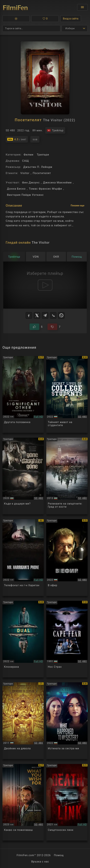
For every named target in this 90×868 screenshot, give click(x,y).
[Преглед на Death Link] (67, 802)
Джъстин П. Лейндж (38, 167)
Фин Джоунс (31, 182)
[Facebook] (29, 315)
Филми (28, 155)
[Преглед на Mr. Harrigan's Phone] (23, 558)
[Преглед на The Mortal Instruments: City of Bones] (67, 476)
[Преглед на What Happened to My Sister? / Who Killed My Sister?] (67, 721)
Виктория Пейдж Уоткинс (25, 195)
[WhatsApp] (61, 315)
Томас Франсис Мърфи (45, 189)
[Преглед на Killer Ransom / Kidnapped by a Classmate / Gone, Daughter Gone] (23, 476)
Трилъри (43, 155)
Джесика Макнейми (57, 182)
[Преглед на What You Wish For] (23, 802)
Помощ (59, 855)
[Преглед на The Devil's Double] (23, 721)
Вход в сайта (71, 19)
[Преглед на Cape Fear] (67, 639)
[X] (37, 315)
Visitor (25, 173)
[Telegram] (45, 315)
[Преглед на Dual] (23, 639)
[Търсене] (31, 28)
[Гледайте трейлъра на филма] (55, 130)
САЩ (25, 161)
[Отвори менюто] (82, 7)
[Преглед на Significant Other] (23, 394)
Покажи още (78, 206)
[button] (16, 19)
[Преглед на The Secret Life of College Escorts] (67, 394)
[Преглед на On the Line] (67, 558)
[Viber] (53, 315)
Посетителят (42, 173)
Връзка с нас (40, 862)
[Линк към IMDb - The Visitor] (17, 139)
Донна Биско (16, 189)
